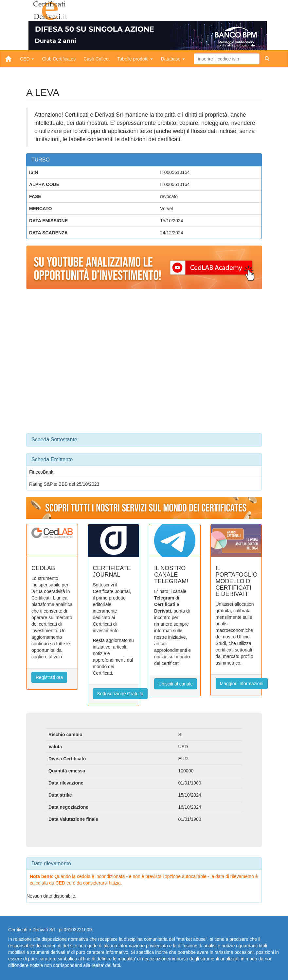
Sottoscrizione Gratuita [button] (120, 694)
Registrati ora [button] (49, 677)
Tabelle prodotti (135, 59)
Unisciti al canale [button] (176, 684)
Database (173, 59)
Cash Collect (96, 59)
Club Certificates (59, 59)
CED (27, 59)
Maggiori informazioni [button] (242, 684)
